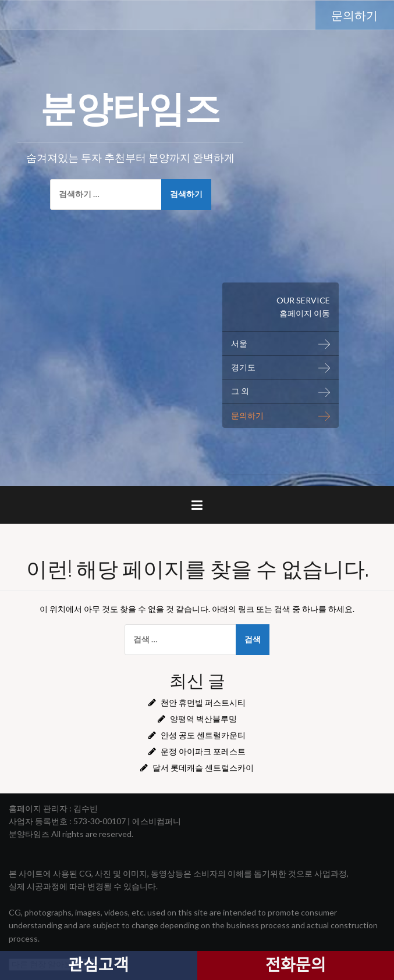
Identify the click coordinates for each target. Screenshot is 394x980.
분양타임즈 (130, 105)
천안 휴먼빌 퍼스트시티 (203, 702)
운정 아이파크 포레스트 (203, 751)
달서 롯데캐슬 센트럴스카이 (203, 768)
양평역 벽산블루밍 (203, 719)
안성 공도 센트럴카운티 (203, 735)
